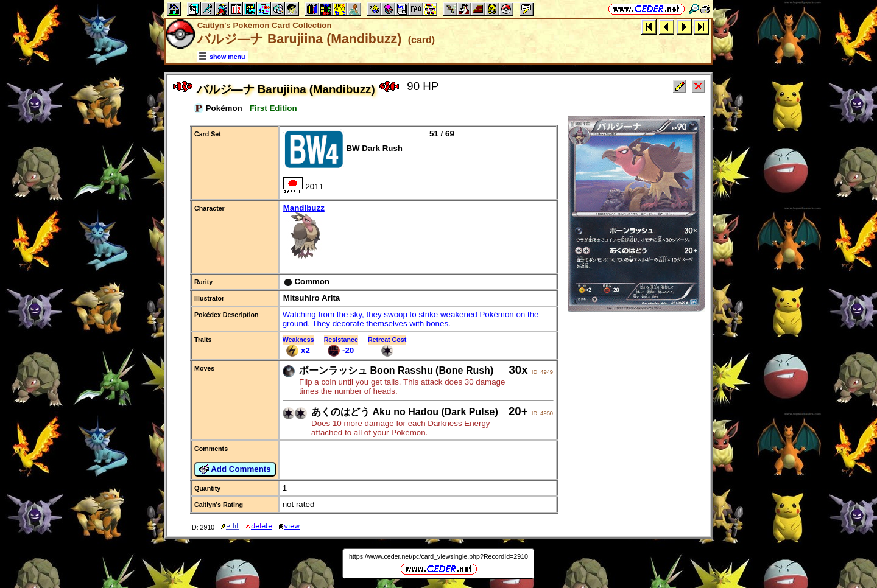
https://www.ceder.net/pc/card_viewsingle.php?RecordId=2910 (438, 556)
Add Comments (235, 469)
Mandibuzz (418, 232)
